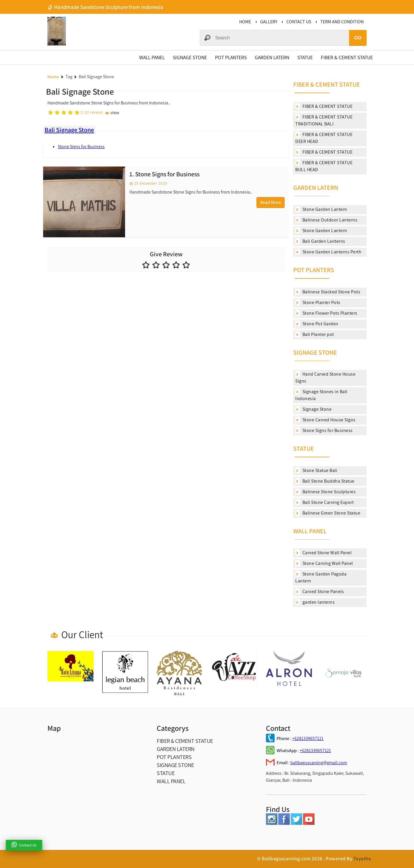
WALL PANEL (152, 57)
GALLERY (269, 22)
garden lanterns (315, 602)
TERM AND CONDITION (342, 22)
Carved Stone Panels (320, 591)
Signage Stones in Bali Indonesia (321, 395)
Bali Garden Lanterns (320, 241)
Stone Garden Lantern (321, 209)
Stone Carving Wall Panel (324, 563)
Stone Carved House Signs (325, 420)
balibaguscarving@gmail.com (319, 763)
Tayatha (362, 859)
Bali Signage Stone (69, 130)
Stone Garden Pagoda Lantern (321, 577)
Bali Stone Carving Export (324, 502)
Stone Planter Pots (318, 302)
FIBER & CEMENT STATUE (347, 57)
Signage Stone (313, 409)
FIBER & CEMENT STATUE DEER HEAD (324, 138)
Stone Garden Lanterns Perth (328, 252)
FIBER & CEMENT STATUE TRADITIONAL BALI (324, 120)
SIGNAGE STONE (190, 57)
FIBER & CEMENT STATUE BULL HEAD (324, 166)
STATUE (305, 57)
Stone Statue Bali (316, 470)
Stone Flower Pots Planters (326, 313)
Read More (271, 202)
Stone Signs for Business (81, 147)
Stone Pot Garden (317, 324)
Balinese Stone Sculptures (325, 492)
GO (358, 38)
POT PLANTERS (231, 57)
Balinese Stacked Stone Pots (328, 292)
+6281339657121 (308, 738)
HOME (245, 22)
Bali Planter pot (315, 334)
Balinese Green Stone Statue (328, 513)
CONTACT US (299, 22)
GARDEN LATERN (272, 57)
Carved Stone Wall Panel (323, 553)
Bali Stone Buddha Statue (325, 481)
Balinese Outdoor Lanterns (326, 220)
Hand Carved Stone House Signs (325, 377)
